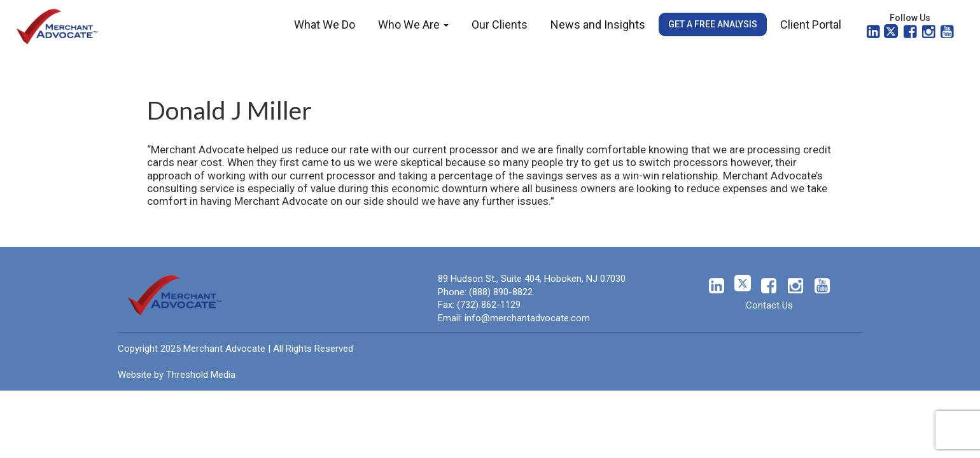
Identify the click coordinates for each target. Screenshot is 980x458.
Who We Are (413, 24)
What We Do (325, 24)
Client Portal (811, 24)
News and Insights (598, 24)
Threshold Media (201, 375)
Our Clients (500, 24)
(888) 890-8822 (501, 292)
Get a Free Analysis (713, 24)
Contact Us (769, 305)
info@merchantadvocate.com (527, 318)
